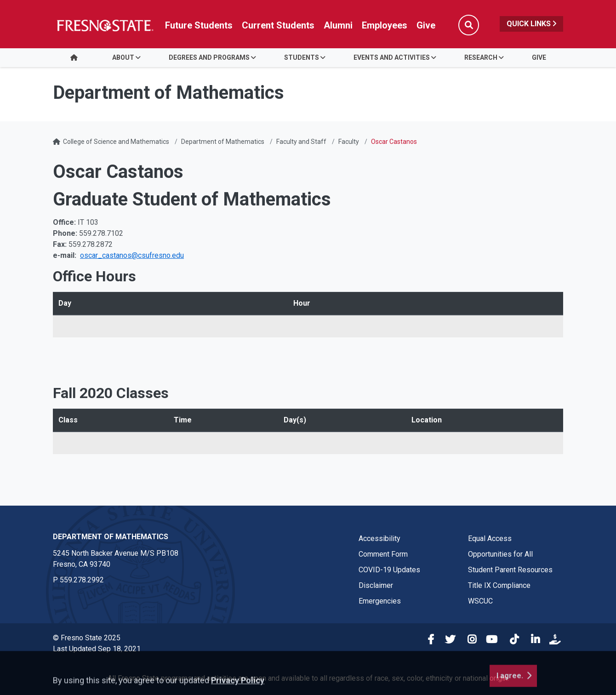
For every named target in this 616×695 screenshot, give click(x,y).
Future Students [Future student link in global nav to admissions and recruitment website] (199, 25)
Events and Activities (392, 57)
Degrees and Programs (209, 57)
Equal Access (490, 538)
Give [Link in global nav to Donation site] (426, 25)
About (123, 57)
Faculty (349, 142)
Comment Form (383, 554)
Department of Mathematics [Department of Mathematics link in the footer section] (111, 537)
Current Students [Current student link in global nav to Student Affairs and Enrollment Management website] (278, 25)
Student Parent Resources (510, 570)
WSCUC (480, 601)
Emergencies (380, 601)
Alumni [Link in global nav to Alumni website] (338, 25)
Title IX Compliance (499, 585)
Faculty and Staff (301, 142)
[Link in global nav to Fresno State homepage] (105, 25)
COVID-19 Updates (389, 570)
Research (481, 57)
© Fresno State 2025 (87, 638)
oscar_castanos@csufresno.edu (132, 255)
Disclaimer (376, 585)
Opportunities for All (500, 554)
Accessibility (379, 538)
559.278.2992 (82, 580)
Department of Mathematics (223, 142)
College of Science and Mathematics (116, 142)
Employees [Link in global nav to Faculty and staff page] (385, 25)
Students (302, 57)
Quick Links (531, 24)
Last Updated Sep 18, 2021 (97, 649)
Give (539, 57)
